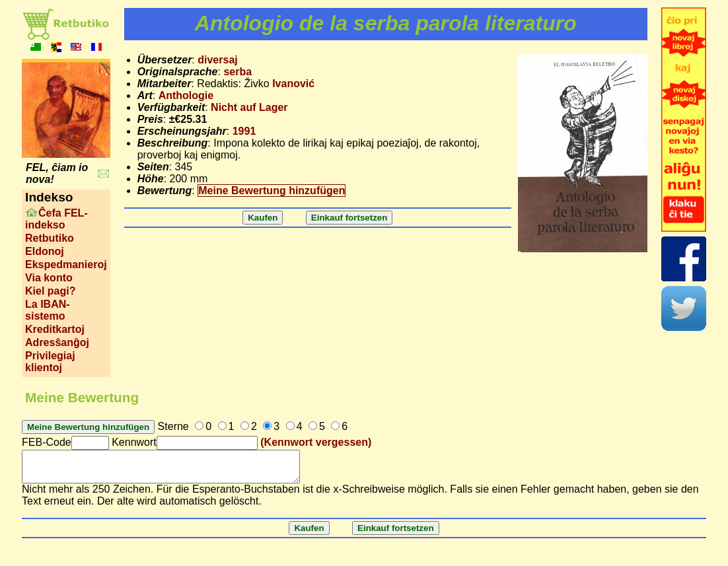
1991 (244, 131)
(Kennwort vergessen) (316, 442)
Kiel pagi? (50, 291)
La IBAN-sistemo (48, 310)
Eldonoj (45, 251)
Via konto (49, 278)
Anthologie (186, 95)
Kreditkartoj (55, 329)
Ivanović (293, 84)
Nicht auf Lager (249, 107)
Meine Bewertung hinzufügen (272, 191)
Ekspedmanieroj (66, 265)
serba (237, 72)
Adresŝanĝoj (57, 342)
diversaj (217, 60)
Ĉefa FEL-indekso (56, 219)
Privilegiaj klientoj (50, 362)
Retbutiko (50, 238)
